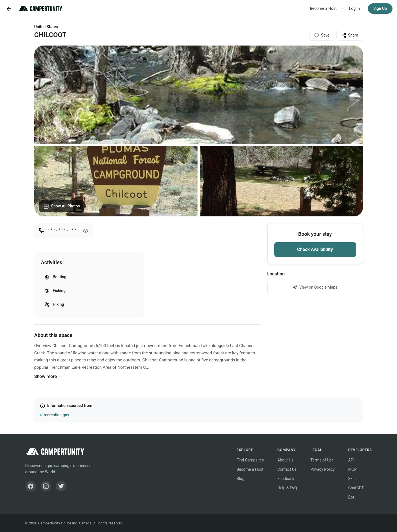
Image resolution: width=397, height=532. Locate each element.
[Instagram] (46, 486)
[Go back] (9, 9)
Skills (353, 479)
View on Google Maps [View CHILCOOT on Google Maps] (315, 287)
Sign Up (380, 8)
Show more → (49, 376)
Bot (351, 497)
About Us (285, 460)
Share (350, 35)
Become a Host (323, 8)
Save (322, 35)
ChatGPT (356, 488)
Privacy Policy (322, 469)
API (351, 460)
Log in (355, 8)
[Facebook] (31, 486)
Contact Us (287, 469)
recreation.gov (57, 415)
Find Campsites (250, 460)
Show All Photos (62, 206)
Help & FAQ (287, 488)
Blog (241, 479)
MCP (352, 469)
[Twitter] (61, 486)
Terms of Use (322, 460)
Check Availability (315, 249)
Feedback (286, 479)
